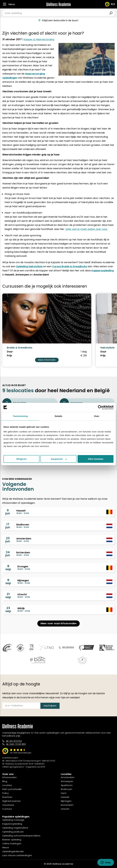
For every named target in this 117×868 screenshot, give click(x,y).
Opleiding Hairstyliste (29, 266)
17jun (8, 526)
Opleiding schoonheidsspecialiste (21, 836)
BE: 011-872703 (14, 741)
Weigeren (21, 459)
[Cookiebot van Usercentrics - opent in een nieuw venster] (100, 407)
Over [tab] (97, 416)
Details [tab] (58, 416)
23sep (8, 610)
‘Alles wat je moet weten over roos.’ (87, 229)
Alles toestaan (96, 459)
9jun (8, 512)
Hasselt (65, 797)
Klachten (7, 797)
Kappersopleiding (103, 271)
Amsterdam (68, 777)
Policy (5, 793)
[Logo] (58, 4)
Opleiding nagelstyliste (15, 828)
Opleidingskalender (13, 851)
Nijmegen (66, 801)
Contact (7, 809)
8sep (8, 568)
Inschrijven (50, 706)
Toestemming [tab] (20, 416)
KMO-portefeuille (12, 789)
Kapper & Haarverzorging (39, 39)
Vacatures (8, 805)
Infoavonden (9, 777)
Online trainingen (12, 843)
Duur (10, 352)
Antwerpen (67, 781)
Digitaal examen (12, 801)
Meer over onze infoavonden (58, 623)
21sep (8, 596)
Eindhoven (66, 789)
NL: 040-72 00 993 (16, 744)
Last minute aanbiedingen (17, 855)
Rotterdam (67, 805)
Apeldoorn (67, 785)
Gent (64, 793)
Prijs (9, 356)
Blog (5, 781)
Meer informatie (47, 360)
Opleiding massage (13, 820)
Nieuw (6, 847)
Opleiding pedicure (13, 832)
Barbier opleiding (12, 840)
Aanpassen (59, 459)
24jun (8, 554)
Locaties (7, 785)
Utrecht (65, 809)
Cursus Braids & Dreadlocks (70, 266)
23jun (8, 540)
